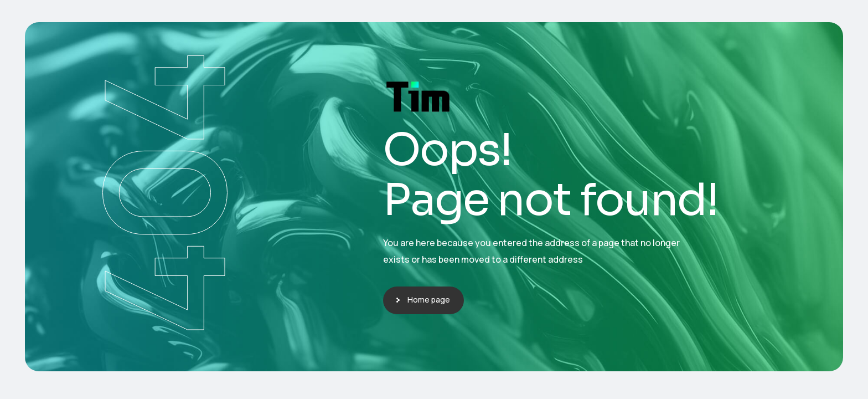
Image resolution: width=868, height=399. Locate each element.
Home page (429, 300)
